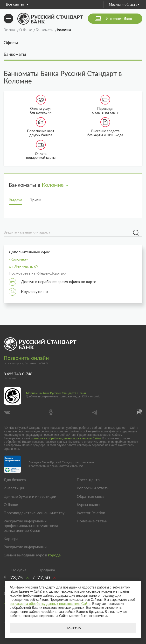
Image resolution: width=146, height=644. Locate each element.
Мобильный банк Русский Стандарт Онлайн (56, 393)
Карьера (11, 539)
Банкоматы (15, 55)
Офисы (11, 43)
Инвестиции (14, 488)
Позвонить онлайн (26, 358)
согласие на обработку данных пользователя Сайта (66, 438)
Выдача (15, 200)
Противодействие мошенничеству (34, 513)
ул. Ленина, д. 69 (24, 266)
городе (54, 555)
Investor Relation (91, 513)
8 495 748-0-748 (18, 374)
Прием (35, 200)
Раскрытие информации (25, 547)
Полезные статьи (92, 521)
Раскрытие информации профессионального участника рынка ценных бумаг (31, 526)
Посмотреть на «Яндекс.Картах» (38, 273)
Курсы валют (88, 505)
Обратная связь (91, 497)
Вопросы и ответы (93, 488)
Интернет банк (119, 19)
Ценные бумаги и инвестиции (30, 497)
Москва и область (124, 5)
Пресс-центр (88, 480)
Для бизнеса (15, 480)
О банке (11, 505)
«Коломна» (18, 259)
